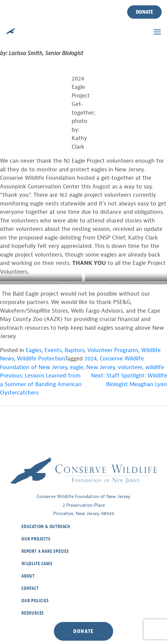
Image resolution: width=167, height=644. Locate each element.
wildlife (155, 367)
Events (53, 350)
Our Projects (36, 539)
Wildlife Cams (37, 564)
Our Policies (35, 601)
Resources (33, 613)
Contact (30, 588)
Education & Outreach (46, 527)
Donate (144, 12)
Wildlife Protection (41, 359)
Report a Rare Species (45, 551)
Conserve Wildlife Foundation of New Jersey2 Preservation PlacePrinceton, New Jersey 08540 (83, 505)
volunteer (130, 367)
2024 (91, 359)
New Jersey (101, 367)
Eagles (34, 350)
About (28, 576)
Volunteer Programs (113, 350)
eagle (77, 367)
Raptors (74, 350)
